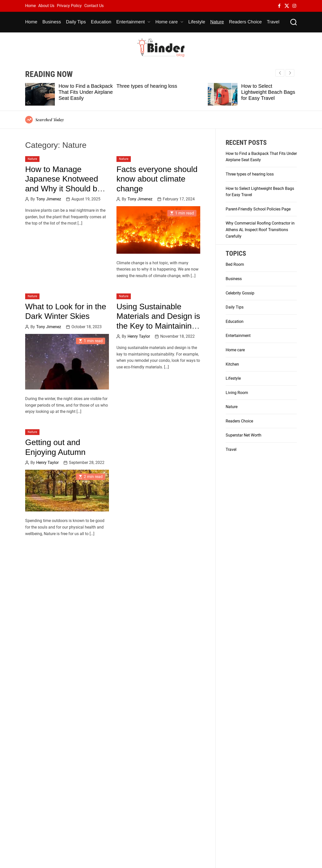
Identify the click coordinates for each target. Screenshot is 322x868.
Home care (169, 22)
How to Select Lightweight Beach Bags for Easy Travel (268, 92)
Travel (273, 22)
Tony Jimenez (49, 199)
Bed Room (235, 264)
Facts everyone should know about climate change (157, 179)
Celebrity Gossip (240, 293)
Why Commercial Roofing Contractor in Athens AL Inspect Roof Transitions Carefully (260, 230)
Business (52, 22)
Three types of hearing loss (147, 86)
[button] (290, 73)
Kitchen (232, 364)
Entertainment (133, 22)
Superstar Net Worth (244, 435)
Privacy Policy (69, 6)
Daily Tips (76, 22)
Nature (217, 22)
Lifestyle (197, 22)
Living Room (237, 393)
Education (101, 22)
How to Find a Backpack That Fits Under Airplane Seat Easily (86, 92)
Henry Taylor (139, 336)
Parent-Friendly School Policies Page (258, 209)
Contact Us (94, 6)
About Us (46, 6)
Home (30, 6)
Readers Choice (245, 22)
